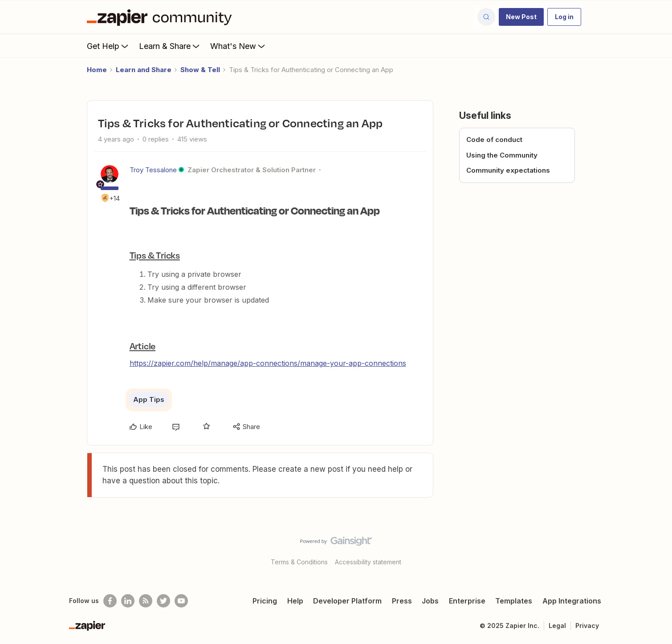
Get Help (108, 46)
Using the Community (502, 155)
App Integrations (572, 601)
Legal (557, 626)
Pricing (265, 601)
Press (402, 601)
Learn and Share (144, 70)
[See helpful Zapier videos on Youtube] (181, 601)
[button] (521, 17)
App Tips (149, 399)
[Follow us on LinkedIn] (128, 601)
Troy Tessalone (153, 170)
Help (295, 601)
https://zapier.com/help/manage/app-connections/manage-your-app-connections (268, 363)
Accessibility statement (368, 562)
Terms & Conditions (299, 562)
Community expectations (508, 170)
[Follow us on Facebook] (110, 601)
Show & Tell (200, 70)
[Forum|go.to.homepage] (162, 17)
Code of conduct (494, 140)
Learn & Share (170, 46)
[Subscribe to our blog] (146, 601)
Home (97, 70)
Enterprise (467, 601)
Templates (514, 601)
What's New (238, 46)
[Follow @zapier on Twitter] (163, 601)
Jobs (430, 601)
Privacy (587, 626)
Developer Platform (347, 601)
